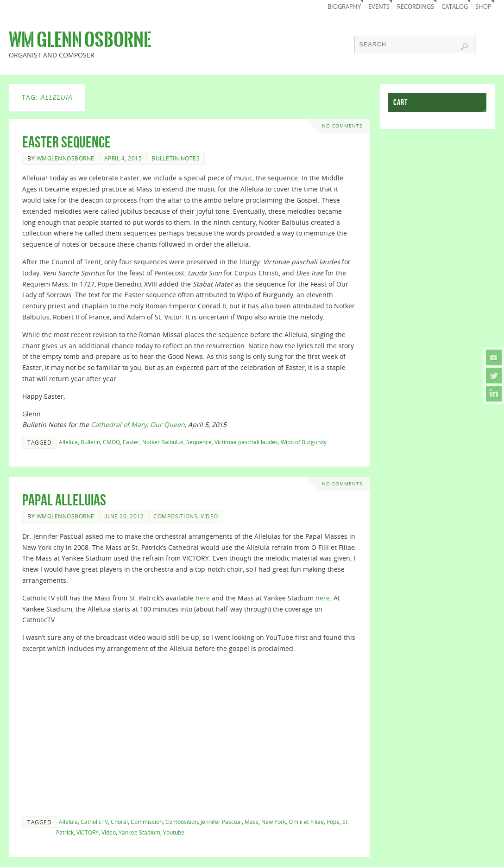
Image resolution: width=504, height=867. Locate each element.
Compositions (175, 516)
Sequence (199, 442)
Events (379, 7)
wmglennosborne (66, 158)
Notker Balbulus (163, 442)
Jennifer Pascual (221, 822)
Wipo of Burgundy (304, 442)
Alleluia (68, 442)
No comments (342, 126)
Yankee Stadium (139, 832)
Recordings (416, 7)
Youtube (174, 832)
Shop (483, 7)
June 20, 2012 (124, 516)
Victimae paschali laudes (246, 442)
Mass (252, 822)
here (203, 598)
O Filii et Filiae (306, 822)
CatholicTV (94, 822)
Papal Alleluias (64, 500)
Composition (182, 822)
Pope (333, 822)
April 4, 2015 (123, 158)
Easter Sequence (66, 142)
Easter (131, 442)
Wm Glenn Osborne (80, 40)
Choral (119, 822)
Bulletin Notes (176, 158)
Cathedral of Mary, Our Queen (138, 424)
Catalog (455, 7)
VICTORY (88, 832)
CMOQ (111, 442)
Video (209, 516)
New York (274, 822)
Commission (147, 822)
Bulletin (90, 442)
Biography (344, 7)
